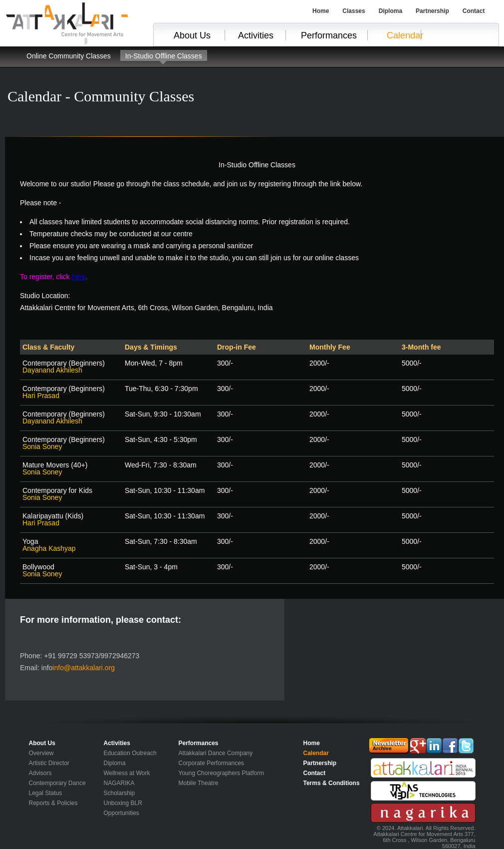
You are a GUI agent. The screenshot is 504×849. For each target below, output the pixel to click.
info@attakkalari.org (84, 668)
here (78, 277)
